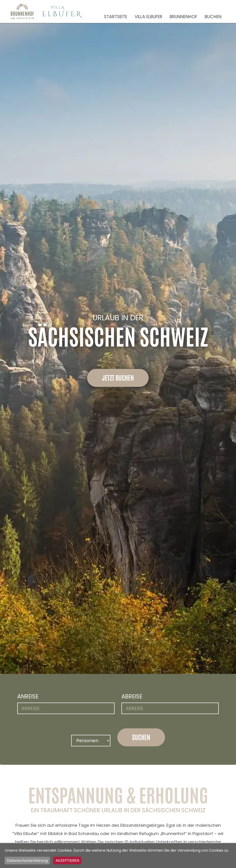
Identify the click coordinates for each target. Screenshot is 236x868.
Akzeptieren (67, 861)
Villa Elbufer (148, 17)
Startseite (116, 17)
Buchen (213, 17)
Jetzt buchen (118, 377)
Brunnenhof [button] (183, 17)
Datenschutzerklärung (27, 861)
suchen (141, 737)
